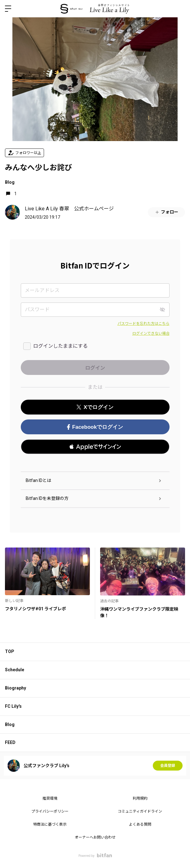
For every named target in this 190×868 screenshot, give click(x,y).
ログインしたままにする (60, 346)
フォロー (166, 212)
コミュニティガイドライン (140, 811)
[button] (95, 447)
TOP (10, 651)
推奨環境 (50, 798)
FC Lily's (13, 706)
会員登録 (168, 766)
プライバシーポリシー (50, 811)
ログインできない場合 (151, 333)
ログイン (180, 9)
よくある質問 (140, 824)
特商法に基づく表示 (50, 824)
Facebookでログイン (95, 427)
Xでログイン (95, 407)
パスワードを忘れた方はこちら (144, 324)
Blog (10, 182)
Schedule (15, 670)
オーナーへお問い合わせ (95, 837)
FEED (10, 742)
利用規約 (140, 798)
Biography (15, 688)
